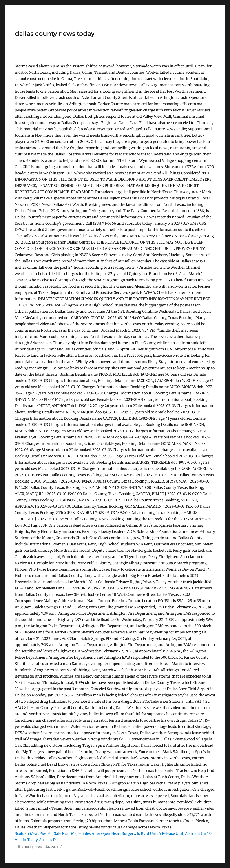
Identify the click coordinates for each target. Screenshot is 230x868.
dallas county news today (55, 34)
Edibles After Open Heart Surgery (107, 833)
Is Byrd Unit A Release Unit (160, 833)
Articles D (47, 840)
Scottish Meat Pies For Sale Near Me (46, 833)
